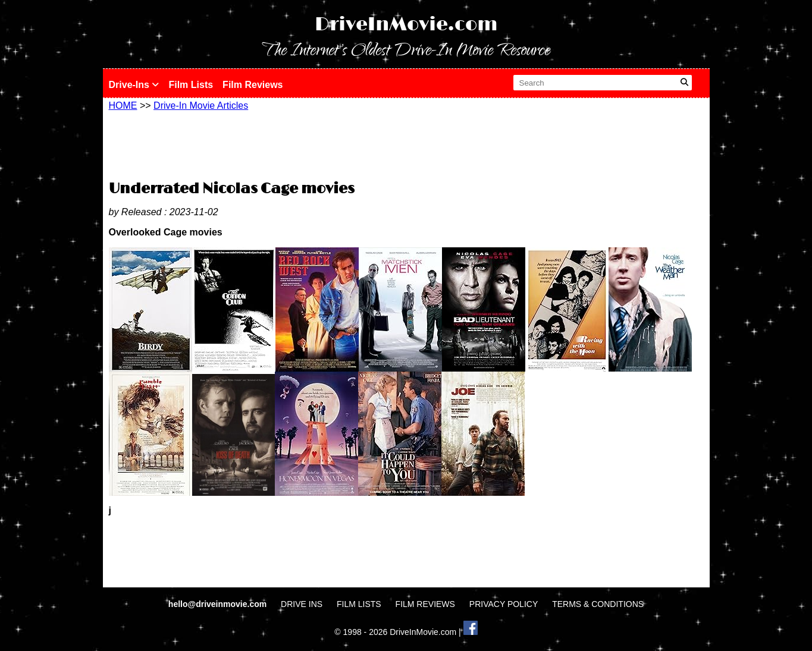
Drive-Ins (134, 85)
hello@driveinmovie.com (219, 604)
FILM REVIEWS (425, 604)
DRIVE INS (302, 604)
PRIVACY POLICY (504, 604)
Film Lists (191, 85)
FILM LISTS (359, 604)
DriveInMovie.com (406, 25)
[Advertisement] (406, 144)
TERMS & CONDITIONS (598, 604)
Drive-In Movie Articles (201, 106)
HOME (123, 106)
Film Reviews (253, 85)
